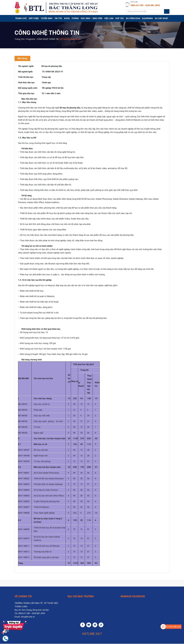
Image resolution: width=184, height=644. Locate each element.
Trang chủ (21, 18)
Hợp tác (120, 18)
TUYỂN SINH (47, 18)
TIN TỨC (58, 18)
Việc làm (109, 18)
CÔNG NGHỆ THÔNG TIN (48, 39)
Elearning (148, 18)
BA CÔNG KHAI (133, 18)
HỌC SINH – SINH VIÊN (92, 18)
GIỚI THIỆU (34, 18)
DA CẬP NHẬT (162, 18)
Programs (31, 39)
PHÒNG (75, 18)
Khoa (67, 18)
